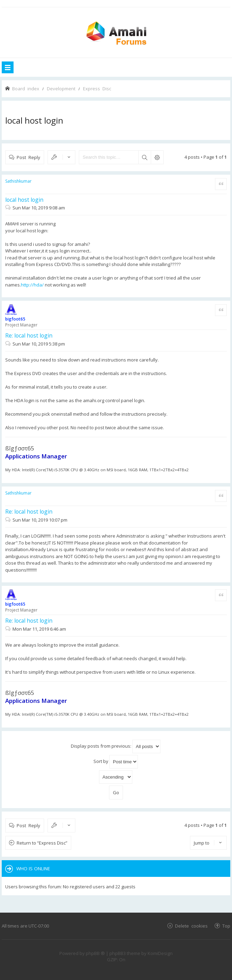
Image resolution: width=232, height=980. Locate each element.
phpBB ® (95, 953)
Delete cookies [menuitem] (191, 926)
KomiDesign (160, 953)
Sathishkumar (18, 181)
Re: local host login (29, 335)
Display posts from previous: (116, 746)
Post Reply (28, 157)
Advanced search (157, 157)
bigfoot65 (15, 319)
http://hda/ (32, 285)
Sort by (116, 762)
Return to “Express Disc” (42, 843)
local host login (34, 120)
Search (144, 157)
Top (226, 926)
